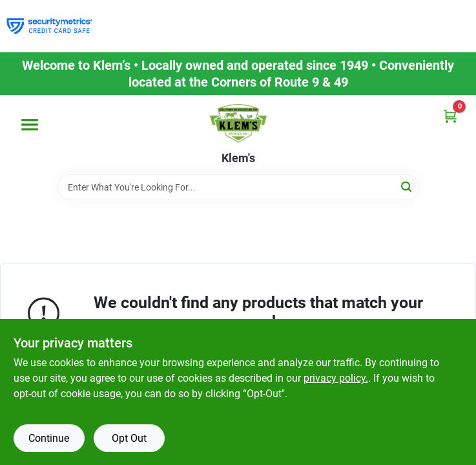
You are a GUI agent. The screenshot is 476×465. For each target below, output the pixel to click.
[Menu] (30, 125)
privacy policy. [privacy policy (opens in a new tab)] (336, 378)
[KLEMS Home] (238, 123)
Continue (49, 438)
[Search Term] (238, 187)
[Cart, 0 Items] (450, 116)
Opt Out (129, 438)
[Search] (407, 186)
